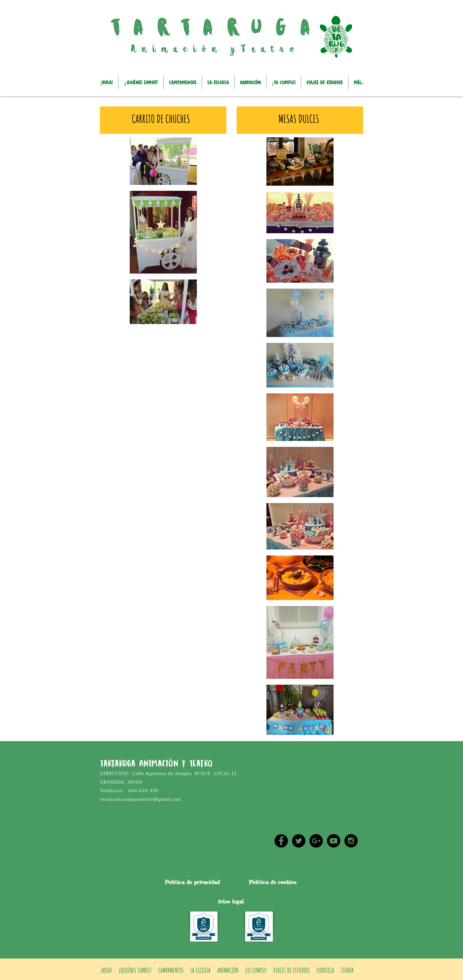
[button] (182, 82)
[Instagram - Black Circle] (351, 841)
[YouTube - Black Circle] (334, 841)
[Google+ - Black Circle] (316, 841)
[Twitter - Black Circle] (299, 841)
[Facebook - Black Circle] (281, 841)
